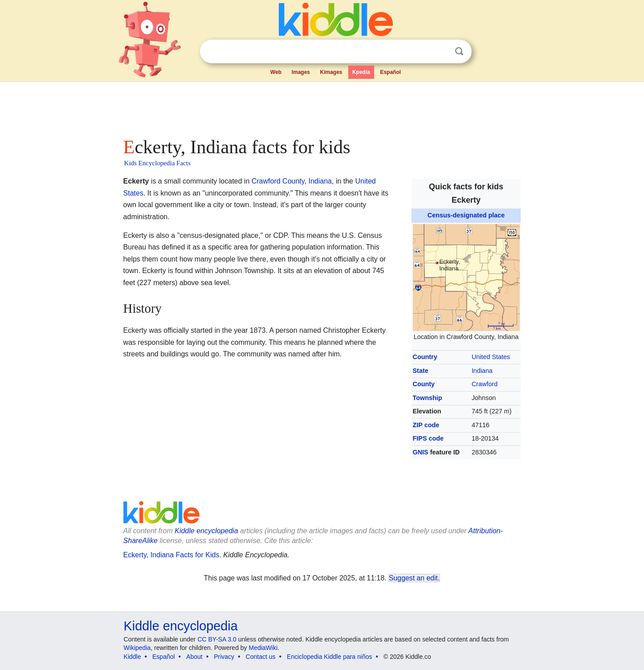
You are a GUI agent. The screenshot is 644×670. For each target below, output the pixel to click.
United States (491, 357)
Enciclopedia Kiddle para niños (329, 657)
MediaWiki (263, 648)
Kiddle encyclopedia (181, 626)
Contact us (261, 657)
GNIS (421, 452)
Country (425, 357)
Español (390, 72)
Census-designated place (466, 215)
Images (301, 72)
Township (428, 398)
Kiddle (132, 657)
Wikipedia (137, 648)
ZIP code (426, 425)
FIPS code (428, 438)
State (421, 371)
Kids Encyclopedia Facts (157, 163)
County (424, 384)
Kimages (331, 72)
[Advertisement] (322, 107)
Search (459, 51)
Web (276, 72)
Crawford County (278, 181)
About (194, 657)
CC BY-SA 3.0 (217, 639)
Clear (441, 52)
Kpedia (361, 72)
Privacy (224, 657)
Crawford (485, 384)
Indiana (482, 371)
